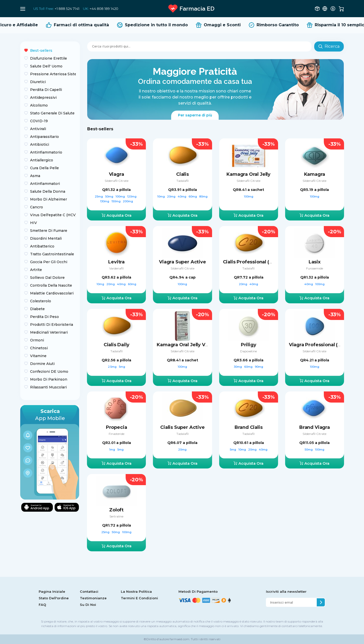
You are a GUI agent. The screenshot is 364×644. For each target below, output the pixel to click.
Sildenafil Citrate (117, 181)
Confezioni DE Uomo (49, 371)
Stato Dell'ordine (54, 598)
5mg (122, 367)
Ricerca (329, 46)
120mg (132, 196)
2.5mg (113, 367)
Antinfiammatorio (46, 152)
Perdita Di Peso (44, 317)
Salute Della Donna (48, 191)
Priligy (249, 345)
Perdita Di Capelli (46, 90)
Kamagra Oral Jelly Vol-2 (185, 345)
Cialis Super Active (183, 427)
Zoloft (116, 510)
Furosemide (315, 268)
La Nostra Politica (136, 591)
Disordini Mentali (46, 238)
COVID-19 (39, 121)
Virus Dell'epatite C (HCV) (53, 215)
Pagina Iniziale (52, 591)
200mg (128, 201)
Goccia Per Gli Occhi (49, 262)
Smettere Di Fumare (49, 231)
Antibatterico (42, 246)
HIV (33, 223)
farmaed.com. (179, 639)
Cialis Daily (117, 345)
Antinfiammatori (45, 184)
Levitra (116, 262)
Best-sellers (41, 51)
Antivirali (38, 129)
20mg (172, 196)
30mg (238, 367)
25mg (99, 196)
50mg (110, 196)
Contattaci (89, 591)
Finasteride (117, 434)
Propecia (117, 427)
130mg (105, 201)
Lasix (315, 262)
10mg (161, 196)
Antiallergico (42, 160)
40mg (182, 196)
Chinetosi (39, 348)
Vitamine (38, 356)
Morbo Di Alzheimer (49, 199)
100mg (121, 196)
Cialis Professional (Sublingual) (259, 262)
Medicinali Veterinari (49, 332)
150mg (116, 201)
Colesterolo (41, 301)
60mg (193, 196)
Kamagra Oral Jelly (248, 174)
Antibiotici (40, 144)
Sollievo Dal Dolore (47, 278)
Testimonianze (93, 598)
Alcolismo (39, 105)
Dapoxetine (248, 351)
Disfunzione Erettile (49, 58)
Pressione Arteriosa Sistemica (53, 74)
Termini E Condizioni (139, 598)
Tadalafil (183, 181)
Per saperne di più (195, 115)
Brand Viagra (315, 427)
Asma (35, 176)
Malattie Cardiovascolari (52, 293)
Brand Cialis (249, 427)
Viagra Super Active (183, 262)
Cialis (183, 174)
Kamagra (315, 174)
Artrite (36, 270)
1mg (112, 450)
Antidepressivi (43, 97)
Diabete (37, 309)
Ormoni (37, 340)
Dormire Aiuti (42, 364)
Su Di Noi (88, 605)
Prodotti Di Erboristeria (52, 325)
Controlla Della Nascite (51, 285)
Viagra (117, 174)
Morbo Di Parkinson (49, 379)
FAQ (42, 605)
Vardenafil (116, 268)
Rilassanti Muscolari (48, 387)
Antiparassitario (44, 137)
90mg (259, 367)
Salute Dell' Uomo (46, 66)
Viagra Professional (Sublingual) (326, 345)
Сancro (37, 207)
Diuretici (38, 82)
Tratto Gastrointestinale (52, 254)
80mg (203, 196)
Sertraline (116, 516)
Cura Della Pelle (44, 168)
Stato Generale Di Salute (52, 113)
